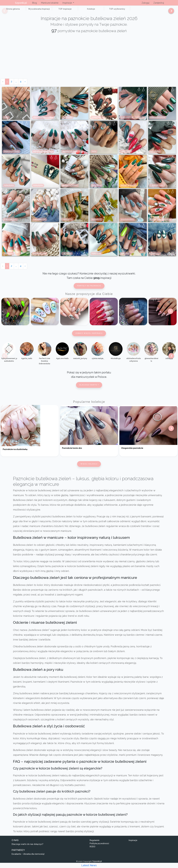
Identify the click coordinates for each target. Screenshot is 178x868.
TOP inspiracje (55, 10)
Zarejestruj (159, 3)
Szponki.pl (21, 3)
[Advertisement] (89, 61)
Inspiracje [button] (67, 3)
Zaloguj (145, 3)
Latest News (89, 865)
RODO (92, 850)
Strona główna (11, 10)
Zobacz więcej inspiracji (89, 336)
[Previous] (3, 12)
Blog (34, 3)
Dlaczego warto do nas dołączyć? (27, 847)
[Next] (170, 12)
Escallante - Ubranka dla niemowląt (28, 857)
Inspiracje (133, 843)
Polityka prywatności (99, 846)
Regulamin (95, 843)
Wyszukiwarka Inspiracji (33, 10)
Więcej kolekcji (89, 467)
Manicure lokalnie (50, 3)
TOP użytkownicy (99, 10)
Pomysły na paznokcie (89, 289)
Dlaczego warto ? (89, 388)
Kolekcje (77, 10)
